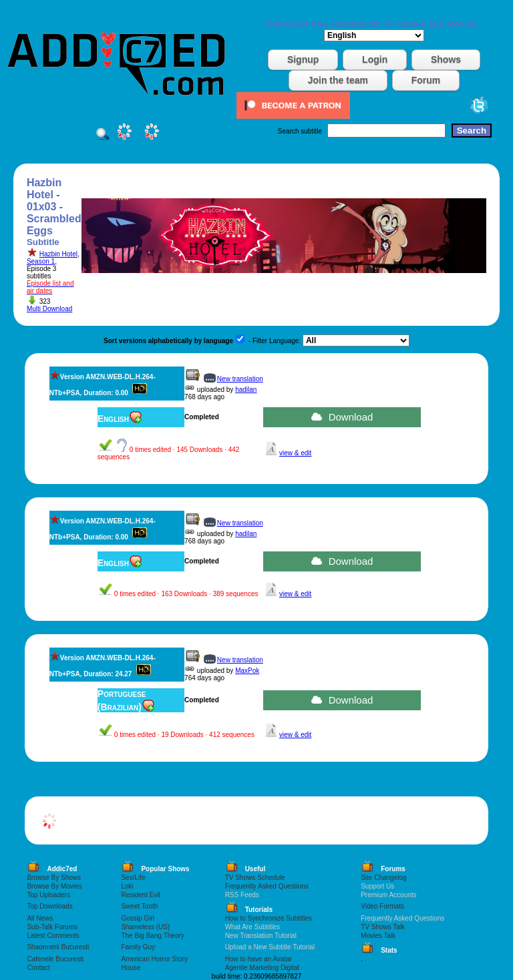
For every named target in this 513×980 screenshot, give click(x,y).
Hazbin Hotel (58, 254)
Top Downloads (49, 906)
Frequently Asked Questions (267, 886)
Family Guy (138, 947)
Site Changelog (383, 878)
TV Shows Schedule (255, 878)
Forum (426, 80)
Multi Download (49, 309)
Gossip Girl (137, 918)
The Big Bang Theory (152, 936)
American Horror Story (154, 959)
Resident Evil (140, 895)
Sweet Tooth (139, 906)
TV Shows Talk (383, 927)
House (131, 968)
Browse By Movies (54, 886)
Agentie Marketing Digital (262, 968)
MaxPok (247, 671)
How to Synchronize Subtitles (269, 918)
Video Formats (382, 906)
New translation (240, 379)
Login (375, 59)
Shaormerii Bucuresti (58, 947)
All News (40, 918)
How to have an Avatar (259, 959)
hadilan (246, 390)
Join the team (338, 80)
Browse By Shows (54, 878)
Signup (303, 59)
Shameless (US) (145, 927)
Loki (127, 886)
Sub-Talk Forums (52, 927)
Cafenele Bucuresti (55, 959)
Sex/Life (133, 878)
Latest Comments (53, 936)
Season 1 (41, 261)
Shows (446, 59)
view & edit (295, 453)
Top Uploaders (48, 895)
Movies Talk (378, 936)
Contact (38, 968)
